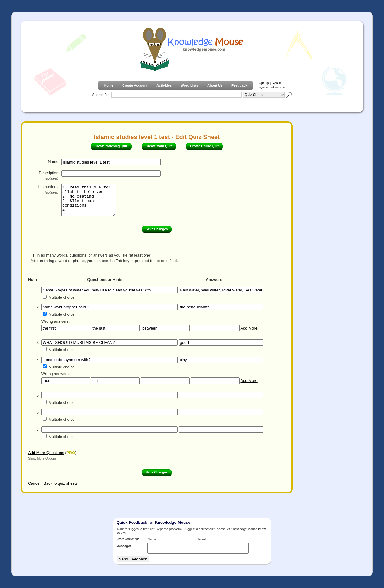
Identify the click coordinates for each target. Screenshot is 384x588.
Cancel (34, 483)
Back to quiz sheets (61, 483)
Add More (249, 328)
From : (128, 539)
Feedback (239, 85)
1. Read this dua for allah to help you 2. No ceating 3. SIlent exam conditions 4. (92, 200)
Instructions (48, 189)
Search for (100, 95)
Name (53, 162)
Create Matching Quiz (111, 146)
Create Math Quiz (159, 146)
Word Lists (189, 85)
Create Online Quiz (204, 146)
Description (49, 175)
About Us (215, 85)
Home (108, 85)
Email (202, 539)
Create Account (135, 85)
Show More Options (42, 458)
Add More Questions (46, 453)
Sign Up (263, 83)
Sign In (276, 83)
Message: (124, 546)
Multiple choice (61, 297)
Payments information (271, 88)
